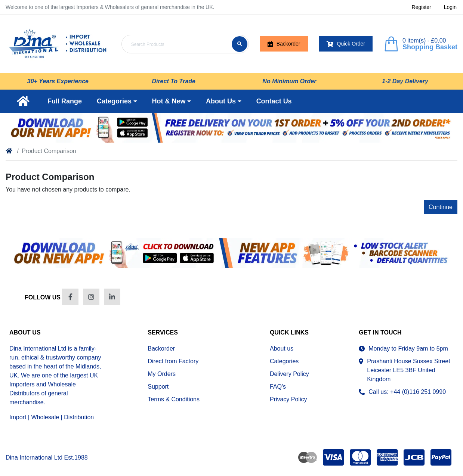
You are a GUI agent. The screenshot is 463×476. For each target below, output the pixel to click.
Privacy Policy (288, 399)
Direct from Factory (173, 361)
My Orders (162, 374)
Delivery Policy (289, 374)
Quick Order (346, 44)
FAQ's (278, 387)
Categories (284, 361)
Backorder (284, 44)
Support (158, 387)
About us (282, 349)
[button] (117, 101)
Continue (441, 207)
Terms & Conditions (174, 399)
